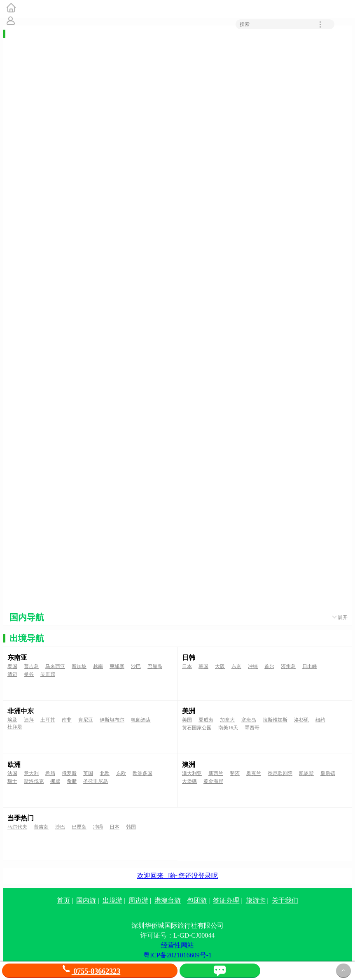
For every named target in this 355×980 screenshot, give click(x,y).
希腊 (50, 773)
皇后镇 (328, 773)
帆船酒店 (141, 720)
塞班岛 (249, 720)
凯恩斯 (306, 773)
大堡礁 (189, 781)
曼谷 (29, 674)
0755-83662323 (90, 971)
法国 (12, 773)
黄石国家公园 (197, 728)
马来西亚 (55, 666)
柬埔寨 (117, 666)
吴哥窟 (48, 674)
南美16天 (228, 728)
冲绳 (253, 666)
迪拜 (29, 720)
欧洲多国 (142, 773)
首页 (63, 900)
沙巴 (136, 666)
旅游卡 (256, 900)
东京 (236, 666)
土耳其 (48, 720)
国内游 (86, 900)
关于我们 (285, 900)
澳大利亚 (192, 773)
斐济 (235, 773)
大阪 (220, 666)
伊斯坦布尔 (112, 720)
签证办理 (226, 900)
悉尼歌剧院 (280, 773)
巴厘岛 (155, 666)
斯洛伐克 (34, 781)
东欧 (121, 773)
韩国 (203, 666)
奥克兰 (254, 773)
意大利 (31, 773)
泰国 (12, 666)
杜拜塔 (15, 727)
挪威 (55, 781)
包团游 (197, 900)
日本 (187, 666)
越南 (98, 666)
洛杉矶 (301, 720)
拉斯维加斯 (275, 720)
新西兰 (216, 773)
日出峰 (310, 666)
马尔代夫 (17, 827)
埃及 (12, 720)
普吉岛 (31, 666)
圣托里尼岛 (96, 781)
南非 (67, 720)
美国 (187, 720)
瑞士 (12, 781)
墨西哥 (252, 728)
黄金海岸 (213, 781)
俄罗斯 (69, 773)
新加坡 (79, 666)
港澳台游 (168, 900)
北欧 (105, 773)
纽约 (320, 720)
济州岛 (288, 666)
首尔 (269, 666)
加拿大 (227, 720)
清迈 (12, 674)
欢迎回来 (178, 876)
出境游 (112, 900)
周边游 (138, 900)
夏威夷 (206, 720)
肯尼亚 (86, 720)
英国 (88, 773)
